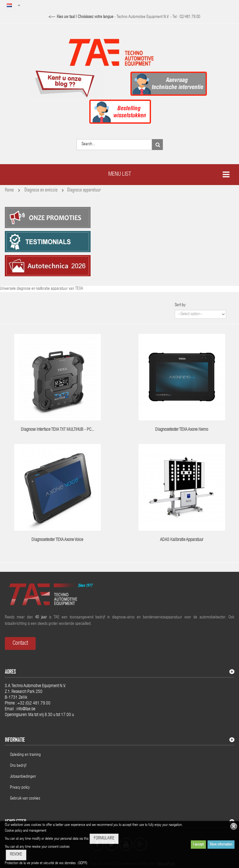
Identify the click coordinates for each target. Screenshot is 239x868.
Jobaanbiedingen (23, 777)
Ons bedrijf (18, 766)
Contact (20, 643)
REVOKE (16, 855)
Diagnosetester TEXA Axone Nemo (182, 430)
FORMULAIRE (104, 839)
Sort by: (181, 305)
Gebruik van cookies (25, 799)
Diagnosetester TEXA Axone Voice (57, 540)
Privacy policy (20, 788)
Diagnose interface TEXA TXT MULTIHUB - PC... (58, 430)
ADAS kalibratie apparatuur (182, 540)
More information (221, 845)
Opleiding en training (25, 755)
